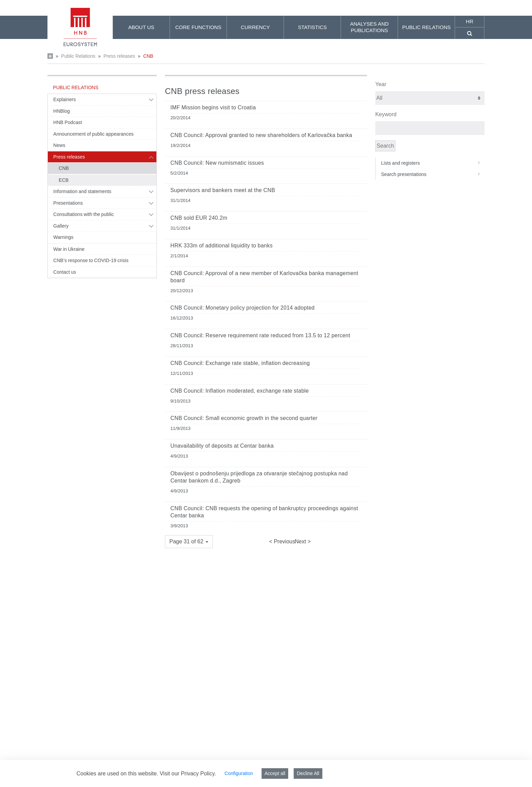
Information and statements (82, 191)
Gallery (61, 226)
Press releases (119, 56)
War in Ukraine (69, 249)
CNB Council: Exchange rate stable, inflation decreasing (240, 363)
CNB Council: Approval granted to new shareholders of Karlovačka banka (261, 135)
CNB (148, 56)
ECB (64, 180)
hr (470, 21)
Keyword (386, 114)
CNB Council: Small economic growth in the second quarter (244, 418)
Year (381, 84)
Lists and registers (433, 163)
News (59, 145)
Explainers (65, 99)
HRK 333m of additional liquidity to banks (221, 246)
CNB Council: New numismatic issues (217, 163)
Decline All (308, 773)
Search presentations (433, 174)
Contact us (65, 272)
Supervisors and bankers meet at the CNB (223, 190)
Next (301, 541)
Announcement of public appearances (93, 134)
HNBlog (62, 111)
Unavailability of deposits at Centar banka (222, 446)
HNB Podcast (68, 122)
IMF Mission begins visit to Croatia (213, 107)
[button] (189, 542)
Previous (284, 541)
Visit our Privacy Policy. (188, 774)
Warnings (63, 237)
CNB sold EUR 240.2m (199, 218)
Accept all (275, 773)
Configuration (239, 773)
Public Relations (78, 56)
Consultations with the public (83, 214)
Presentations (68, 203)
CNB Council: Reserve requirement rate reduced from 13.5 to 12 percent (260, 335)
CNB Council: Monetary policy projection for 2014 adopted (242, 308)
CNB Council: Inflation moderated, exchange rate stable (240, 391)
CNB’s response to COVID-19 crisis (91, 260)
